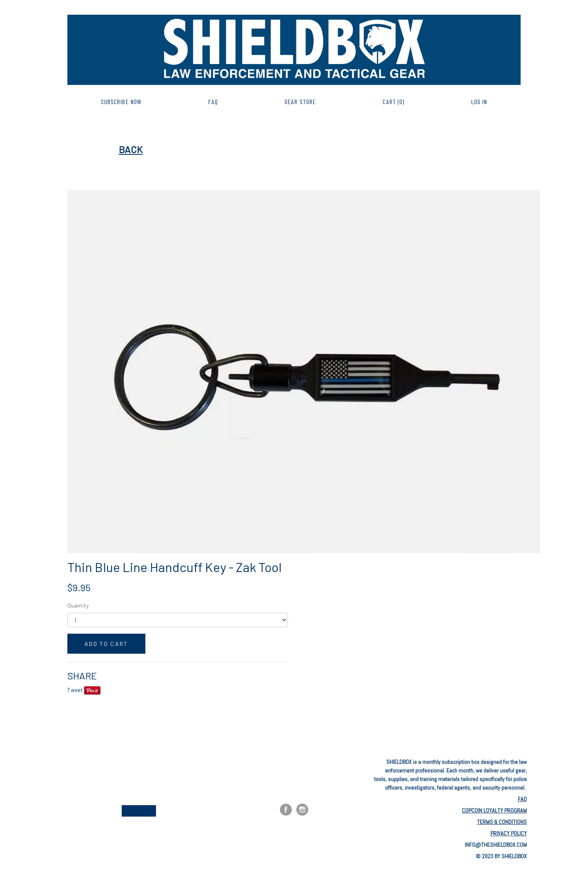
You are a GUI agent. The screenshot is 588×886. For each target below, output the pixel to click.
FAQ (213, 101)
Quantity (78, 605)
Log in (479, 101)
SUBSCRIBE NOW (121, 101)
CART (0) (393, 101)
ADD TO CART (106, 644)
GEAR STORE (300, 101)
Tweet (75, 690)
